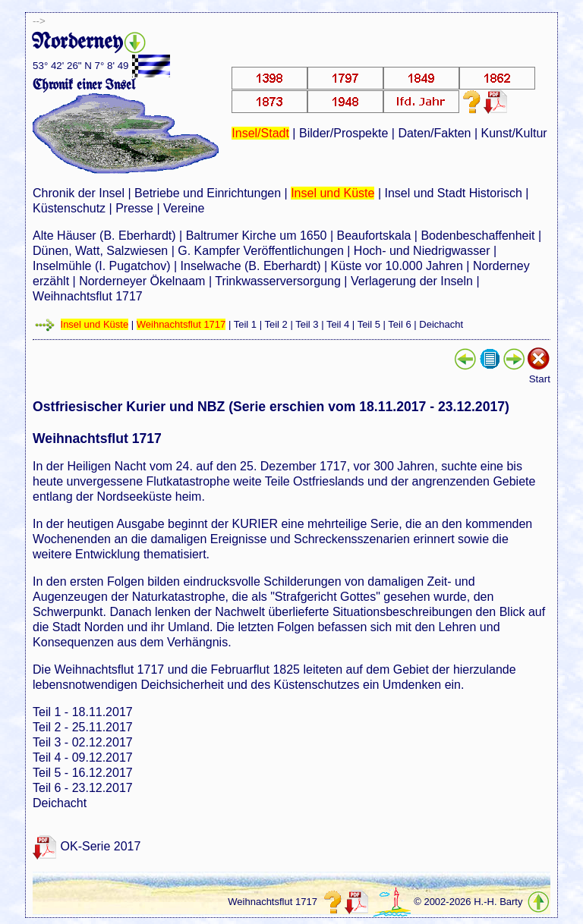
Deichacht (441, 324)
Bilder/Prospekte (343, 133)
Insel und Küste (332, 193)
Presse (134, 208)
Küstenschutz (69, 208)
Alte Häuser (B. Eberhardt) (104, 236)
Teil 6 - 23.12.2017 (83, 788)
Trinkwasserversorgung (278, 281)
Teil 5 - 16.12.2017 (83, 773)
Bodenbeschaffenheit (477, 236)
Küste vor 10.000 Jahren (397, 266)
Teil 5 (369, 324)
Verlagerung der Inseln (412, 281)
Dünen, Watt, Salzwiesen (100, 251)
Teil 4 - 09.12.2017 (83, 757)
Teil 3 (307, 324)
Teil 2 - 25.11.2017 (83, 727)
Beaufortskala (374, 236)
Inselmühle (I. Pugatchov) (101, 266)
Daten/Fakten (434, 133)
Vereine (184, 208)
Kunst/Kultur (514, 133)
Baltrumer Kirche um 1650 (257, 236)
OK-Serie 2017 (101, 846)
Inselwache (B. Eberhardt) (251, 266)
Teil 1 (245, 324)
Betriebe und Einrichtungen (208, 193)
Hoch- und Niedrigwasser (422, 251)
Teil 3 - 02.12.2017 (83, 742)
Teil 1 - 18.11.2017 (83, 712)
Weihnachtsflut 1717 (88, 296)
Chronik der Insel (79, 193)
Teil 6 (399, 324)
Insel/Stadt (260, 133)
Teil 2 (276, 324)
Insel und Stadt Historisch (453, 193)
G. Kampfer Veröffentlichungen (261, 251)
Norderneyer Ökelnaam (142, 281)
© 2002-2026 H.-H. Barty (468, 902)
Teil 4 (338, 324)
